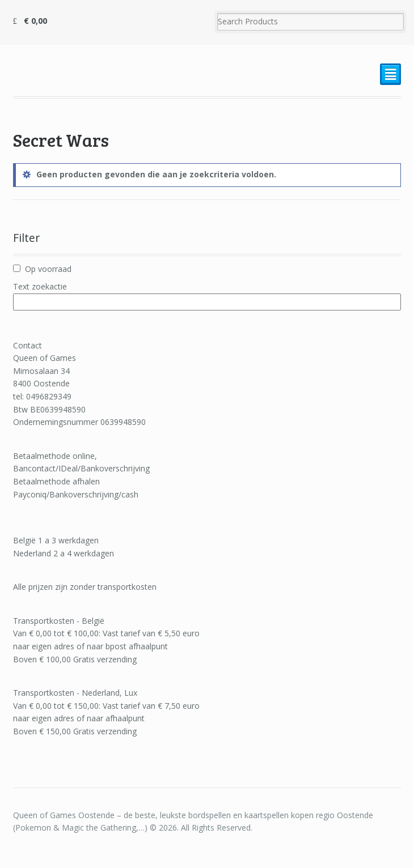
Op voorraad (48, 269)
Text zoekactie (40, 286)
